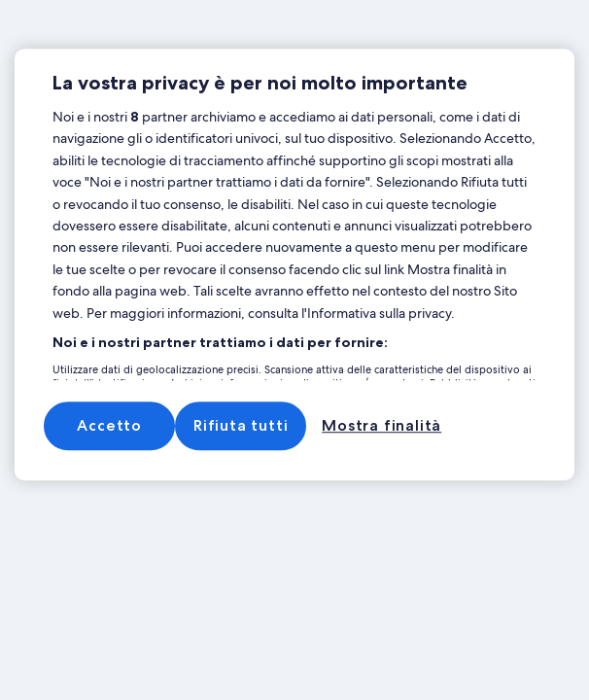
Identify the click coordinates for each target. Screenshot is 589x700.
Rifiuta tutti (241, 425)
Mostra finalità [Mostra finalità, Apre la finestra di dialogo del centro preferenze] (381, 425)
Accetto (109, 425)
